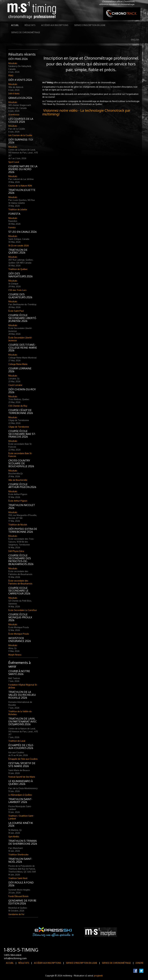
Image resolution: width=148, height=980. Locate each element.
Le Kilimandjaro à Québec (20, 795)
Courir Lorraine (15, 385)
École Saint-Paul (16, 311)
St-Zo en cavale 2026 (19, 246)
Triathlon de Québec (18, 269)
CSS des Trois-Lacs (17, 290)
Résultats (30, 25)
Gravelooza (14, 114)
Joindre (139, 963)
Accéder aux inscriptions (55, 25)
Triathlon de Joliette (18, 209)
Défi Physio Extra (16, 551)
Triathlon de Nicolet (18, 525)
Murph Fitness (15, 655)
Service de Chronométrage (26, 32)
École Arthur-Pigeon (18, 501)
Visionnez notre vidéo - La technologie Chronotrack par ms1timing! (86, 112)
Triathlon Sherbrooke (18, 855)
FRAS (11, 76)
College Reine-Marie (18, 364)
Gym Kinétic (14, 837)
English (135, 40)
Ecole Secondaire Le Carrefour (23, 610)
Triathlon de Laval (17, 741)
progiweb (98, 976)
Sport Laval (14, 162)
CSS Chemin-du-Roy (18, 406)
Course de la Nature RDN (20, 186)
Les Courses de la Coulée (20, 135)
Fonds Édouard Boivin (18, 896)
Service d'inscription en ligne (90, 25)
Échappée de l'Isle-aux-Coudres (23, 759)
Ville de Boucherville (18, 480)
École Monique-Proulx (19, 634)
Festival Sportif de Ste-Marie (22, 777)
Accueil (15, 25)
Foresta (12, 227)
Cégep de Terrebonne (19, 427)
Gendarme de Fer (16, 914)
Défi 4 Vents (14, 94)
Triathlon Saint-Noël (18, 878)
